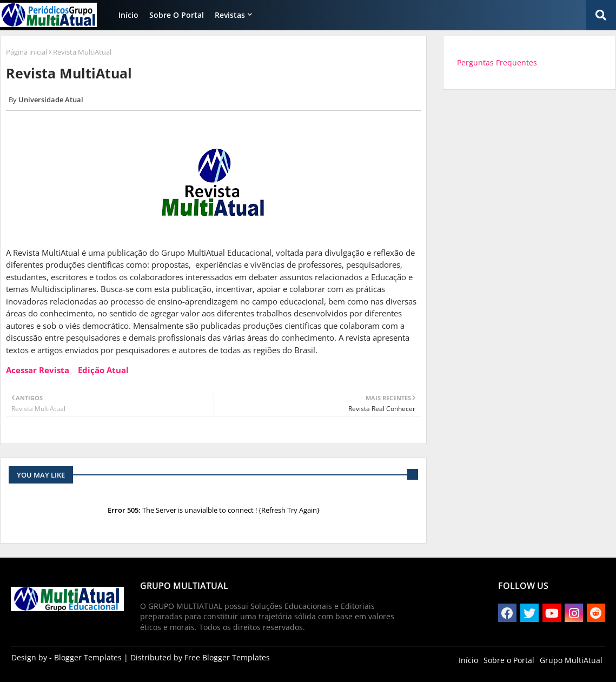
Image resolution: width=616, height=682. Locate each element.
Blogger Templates (88, 657)
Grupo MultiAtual (571, 660)
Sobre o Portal (177, 15)
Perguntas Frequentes (497, 62)
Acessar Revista (38, 370)
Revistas (230, 15)
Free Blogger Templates (227, 657)
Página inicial (27, 52)
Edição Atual (103, 370)
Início (128, 15)
